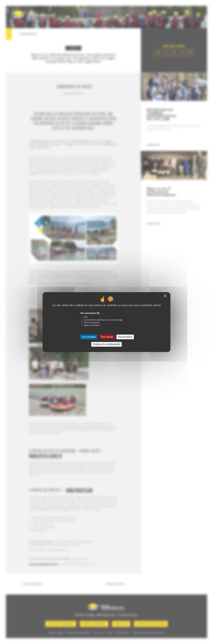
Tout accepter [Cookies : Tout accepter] (89, 337)
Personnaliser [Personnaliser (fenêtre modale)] (125, 337)
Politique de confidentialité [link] (106, 344)
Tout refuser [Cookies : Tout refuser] (107, 337)
